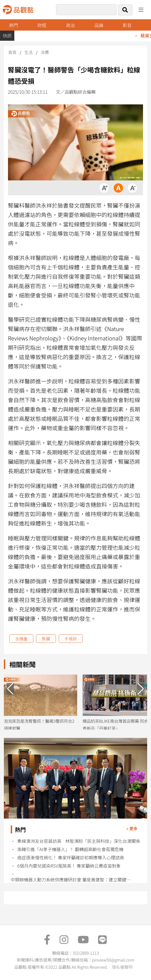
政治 (70, 25)
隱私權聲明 (122, 967)
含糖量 (21, 639)
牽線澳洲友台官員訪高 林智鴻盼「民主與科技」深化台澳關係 (79, 841)
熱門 (14, 25)
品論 (99, 25)
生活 (29, 52)
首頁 (12, 52)
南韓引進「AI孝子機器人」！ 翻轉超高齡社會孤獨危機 (70, 849)
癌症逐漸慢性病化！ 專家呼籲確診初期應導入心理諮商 (71, 858)
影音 (127, 25)
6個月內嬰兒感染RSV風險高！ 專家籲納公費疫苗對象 (69, 866)
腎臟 (46, 639)
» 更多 (132, 828)
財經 (42, 25)
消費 (45, 52)
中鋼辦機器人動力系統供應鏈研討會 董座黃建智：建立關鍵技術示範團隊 (72, 880)
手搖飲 (71, 639)
